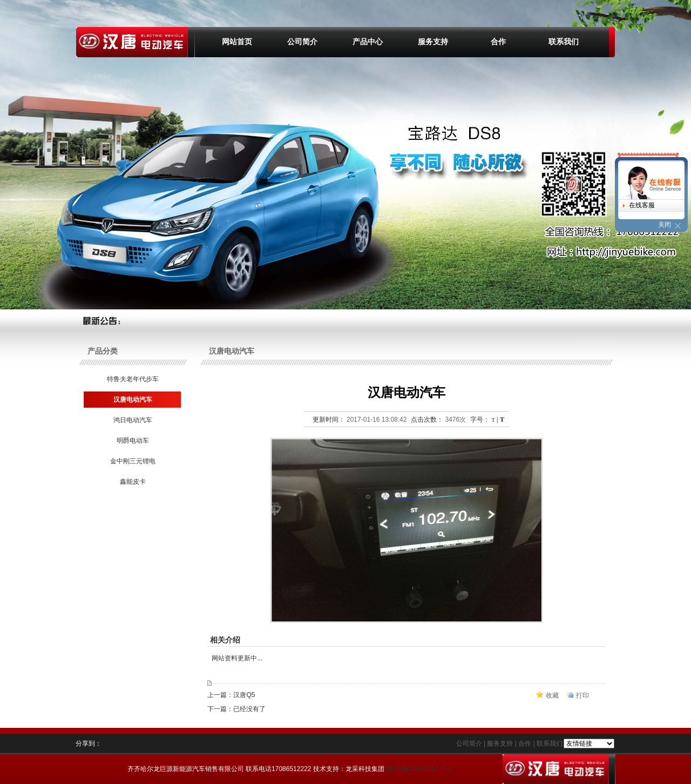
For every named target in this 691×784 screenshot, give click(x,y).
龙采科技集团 (365, 769)
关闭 (665, 225)
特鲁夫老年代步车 (132, 379)
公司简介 (302, 42)
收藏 (552, 695)
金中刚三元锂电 (132, 461)
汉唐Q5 (244, 695)
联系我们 (564, 42)
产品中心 (368, 42)
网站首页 (237, 42)
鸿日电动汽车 (132, 420)
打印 (582, 695)
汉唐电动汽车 (132, 400)
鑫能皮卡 (132, 482)
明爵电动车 (132, 441)
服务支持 (433, 42)
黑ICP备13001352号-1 (418, 769)
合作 (498, 42)
